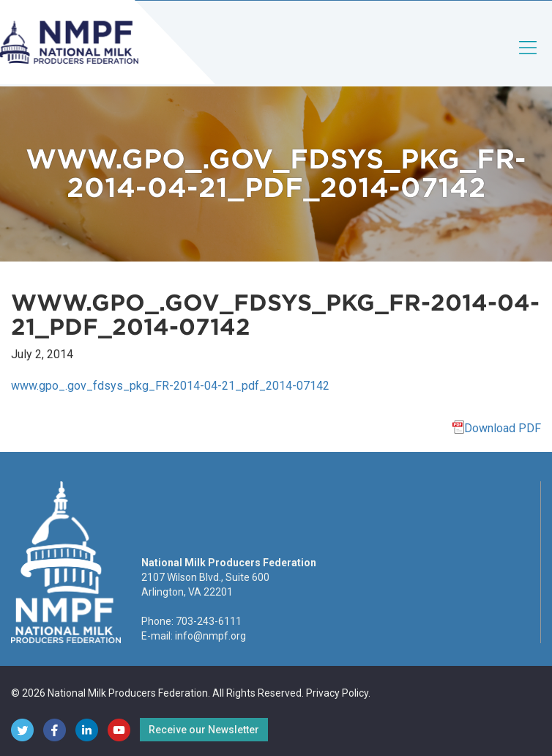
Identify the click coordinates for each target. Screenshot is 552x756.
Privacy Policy (337, 693)
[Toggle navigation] (529, 60)
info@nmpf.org (210, 636)
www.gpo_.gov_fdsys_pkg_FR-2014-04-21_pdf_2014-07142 (170, 386)
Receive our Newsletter (204, 730)
